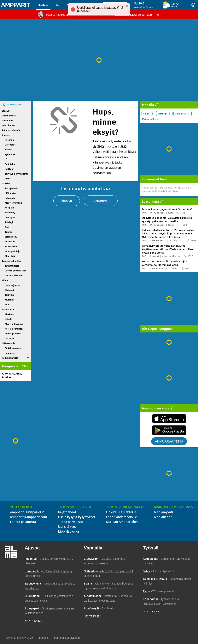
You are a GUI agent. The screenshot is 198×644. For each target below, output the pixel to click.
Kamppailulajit (13, 251)
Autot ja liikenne (14, 275)
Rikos (8, 179)
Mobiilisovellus (69, 531)
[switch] (28, 358)
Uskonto (9, 338)
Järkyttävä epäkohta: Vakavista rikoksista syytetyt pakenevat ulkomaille (167, 220)
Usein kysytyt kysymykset (77, 517)
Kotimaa (9, 140)
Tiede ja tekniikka (12, 261)
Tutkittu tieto (12, 266)
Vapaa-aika (8, 309)
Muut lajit (10, 256)
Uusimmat (7, 120)
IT (6, 159)
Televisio (9, 295)
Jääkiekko (10, 193)
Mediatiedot (163, 517)
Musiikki (9, 300)
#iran (146, 114)
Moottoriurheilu (13, 203)
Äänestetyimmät (11, 130)
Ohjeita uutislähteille (121, 512)
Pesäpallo (10, 241)
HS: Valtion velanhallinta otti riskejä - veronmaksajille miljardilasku (164, 263)
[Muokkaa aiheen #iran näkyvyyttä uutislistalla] (152, 114)
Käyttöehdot (67, 512)
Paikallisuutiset (10, 358)
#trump (162, 114)
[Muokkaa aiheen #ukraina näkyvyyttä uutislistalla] (189, 114)
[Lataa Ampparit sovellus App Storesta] (169, 419)
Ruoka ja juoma (13, 334)
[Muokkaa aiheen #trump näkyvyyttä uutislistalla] (170, 114)
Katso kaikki (150, 119)
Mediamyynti (163, 512)
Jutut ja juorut (12, 285)
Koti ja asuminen (14, 329)
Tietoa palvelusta (70, 522)
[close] (127, 6)
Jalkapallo (10, 198)
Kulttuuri (10, 169)
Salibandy (10, 212)
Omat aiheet (9, 116)
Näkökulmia (9, 343)
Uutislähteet (67, 527)
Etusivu (6, 111)
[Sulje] (158, 15)
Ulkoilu (9, 319)
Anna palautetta (169, 441)
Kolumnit (10, 353)
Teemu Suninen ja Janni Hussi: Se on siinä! (167, 209)
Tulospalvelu (11, 188)
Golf (7, 227)
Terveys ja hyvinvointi (16, 174)
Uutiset (43, 5)
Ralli (171, 213)
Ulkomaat (10, 145)
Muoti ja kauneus (14, 324)
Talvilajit (9, 222)
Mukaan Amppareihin (122, 522)
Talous (8, 149)
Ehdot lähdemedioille (121, 517)
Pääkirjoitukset (13, 348)
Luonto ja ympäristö (16, 271)
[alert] (99, 9)
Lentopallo (11, 217)
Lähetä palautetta (23, 522)
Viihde (5, 280)
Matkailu (10, 314)
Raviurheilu (11, 246)
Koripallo (10, 208)
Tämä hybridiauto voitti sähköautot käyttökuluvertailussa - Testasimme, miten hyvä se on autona (167, 249)
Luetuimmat (9, 125)
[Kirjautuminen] (193, 5)
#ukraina (180, 114)
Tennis (8, 232)
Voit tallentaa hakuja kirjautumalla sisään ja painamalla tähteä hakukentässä (167, 189)
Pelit (7, 304)
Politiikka (10, 164)
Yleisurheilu (11, 237)
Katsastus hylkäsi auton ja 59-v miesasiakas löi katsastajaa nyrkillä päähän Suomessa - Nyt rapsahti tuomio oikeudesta (168, 233)
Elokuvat (9, 290)
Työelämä (10, 154)
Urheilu (58, 5)
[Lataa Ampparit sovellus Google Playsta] (169, 430)
